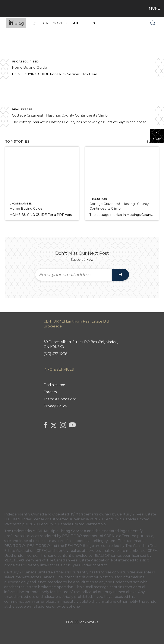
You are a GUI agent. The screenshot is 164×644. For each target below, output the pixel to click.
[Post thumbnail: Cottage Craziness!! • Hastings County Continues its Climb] (122, 184)
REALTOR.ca (104, 556)
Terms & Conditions (60, 399)
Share (157, 136)
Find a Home (54, 385)
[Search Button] (153, 23)
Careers (50, 392)
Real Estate (22, 109)
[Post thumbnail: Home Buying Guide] (42, 184)
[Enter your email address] (74, 275)
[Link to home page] (4, 9)
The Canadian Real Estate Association (78, 560)
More (154, 8)
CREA (109, 536)
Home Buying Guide (29, 67)
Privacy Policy (55, 406)
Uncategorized (25, 61)
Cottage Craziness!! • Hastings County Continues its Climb (60, 115)
